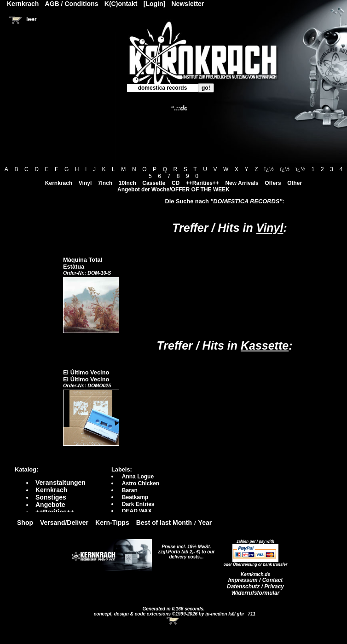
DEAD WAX (137, 511)
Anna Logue (138, 477)
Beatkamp (135, 497)
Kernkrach (59, 183)
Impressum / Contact (256, 580)
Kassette (265, 345)
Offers (273, 183)
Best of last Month (164, 523)
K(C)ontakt (121, 4)
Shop (25, 523)
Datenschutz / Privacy (255, 586)
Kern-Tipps (112, 523)
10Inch (127, 183)
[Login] (154, 4)
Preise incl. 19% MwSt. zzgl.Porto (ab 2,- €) (185, 549)
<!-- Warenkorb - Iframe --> (173, 621)
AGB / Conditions (72, 4)
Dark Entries (138, 504)
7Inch (105, 183)
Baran (130, 490)
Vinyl (85, 183)
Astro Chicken (141, 483)
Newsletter (188, 4)
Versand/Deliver (64, 523)
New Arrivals (242, 183)
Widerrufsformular (256, 593)
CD (176, 183)
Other (295, 183)
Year (205, 523)
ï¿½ (269, 169)
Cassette (154, 183)
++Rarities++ (202, 183)
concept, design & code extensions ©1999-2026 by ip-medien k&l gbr (170, 614)
